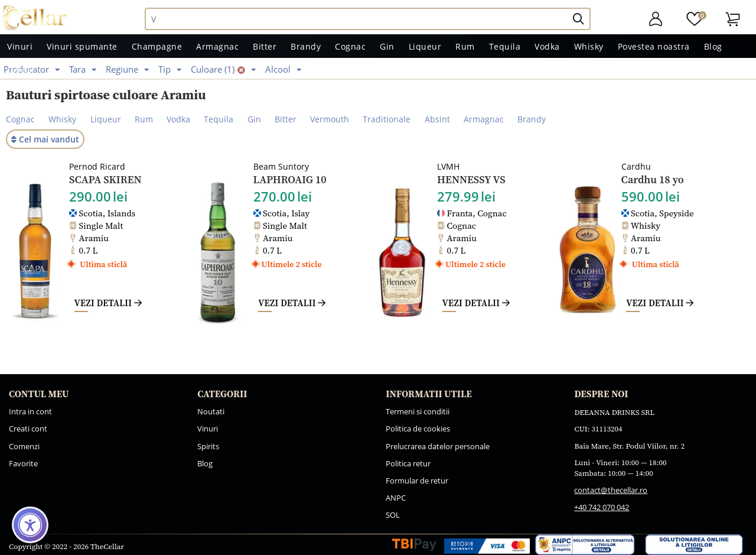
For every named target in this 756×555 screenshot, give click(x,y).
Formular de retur (417, 481)
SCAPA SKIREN (105, 180)
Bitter (265, 46)
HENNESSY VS (471, 180)
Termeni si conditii (418, 411)
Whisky (589, 46)
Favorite (23, 463)
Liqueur (425, 46)
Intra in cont (30, 411)
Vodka (547, 46)
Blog (713, 46)
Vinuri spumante (82, 46)
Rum (465, 46)
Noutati (211, 411)
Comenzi (24, 446)
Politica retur (408, 463)
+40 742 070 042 (602, 507)
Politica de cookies (418, 429)
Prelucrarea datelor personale (438, 446)
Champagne (157, 46)
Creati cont (28, 429)
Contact (23, 70)
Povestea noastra (654, 46)
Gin (387, 46)
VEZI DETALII (108, 303)
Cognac (350, 46)
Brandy (306, 46)
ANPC (396, 498)
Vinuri (20, 46)
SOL (393, 515)
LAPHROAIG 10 (290, 180)
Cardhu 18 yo (653, 180)
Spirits (208, 446)
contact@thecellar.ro (611, 490)
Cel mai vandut (45, 139)
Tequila (505, 46)
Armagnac (217, 46)
